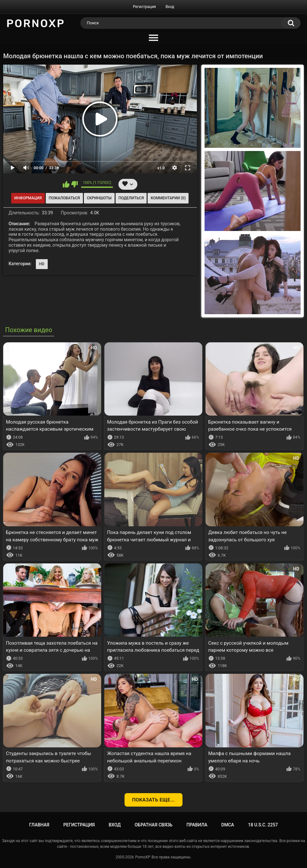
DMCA (228, 825)
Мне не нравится (74, 184)
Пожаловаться (64, 198)
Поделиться (131, 198)
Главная (39, 825)
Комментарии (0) (168, 198)
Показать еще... (154, 800)
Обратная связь (153, 825)
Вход (170, 7)
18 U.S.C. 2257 (263, 825)
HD (42, 264)
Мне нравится (66, 184)
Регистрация (144, 7)
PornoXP (143, 857)
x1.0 (161, 168)
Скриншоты (99, 198)
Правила (197, 825)
